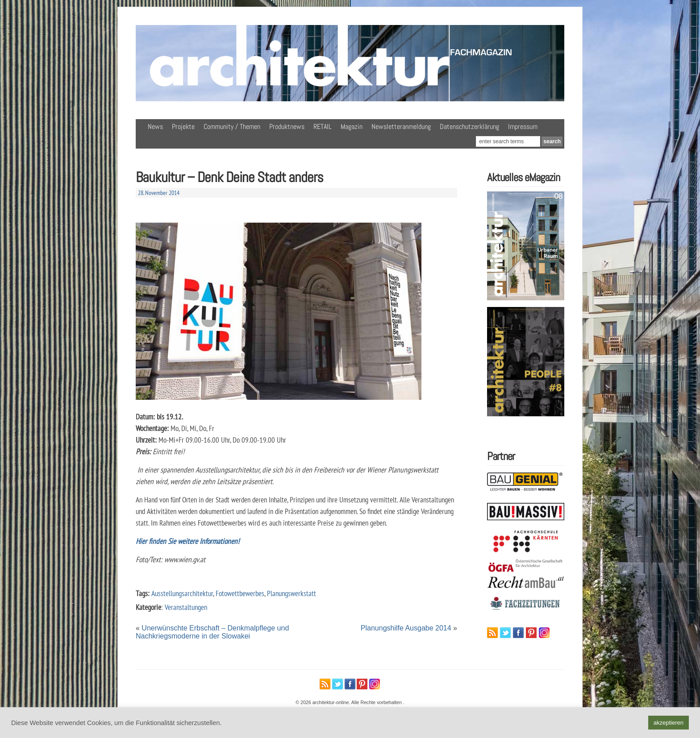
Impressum (523, 126)
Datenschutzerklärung (469, 126)
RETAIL (323, 126)
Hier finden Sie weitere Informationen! (187, 541)
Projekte (183, 126)
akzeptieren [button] (669, 723)
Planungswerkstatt (292, 593)
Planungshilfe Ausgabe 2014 (406, 628)
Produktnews (287, 126)
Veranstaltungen (186, 607)
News (155, 126)
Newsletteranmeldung (401, 126)
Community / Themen (232, 126)
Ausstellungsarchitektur (182, 593)
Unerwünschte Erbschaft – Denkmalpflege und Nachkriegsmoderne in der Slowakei (212, 632)
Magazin (352, 126)
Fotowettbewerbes (240, 593)
